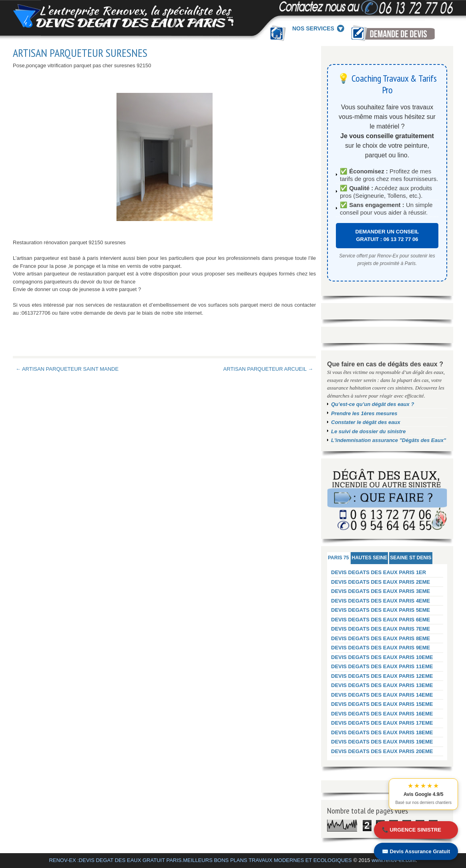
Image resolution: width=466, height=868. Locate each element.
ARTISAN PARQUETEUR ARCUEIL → (268, 369)
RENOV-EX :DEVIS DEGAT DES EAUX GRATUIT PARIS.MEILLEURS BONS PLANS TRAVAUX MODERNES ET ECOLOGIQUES (200, 860)
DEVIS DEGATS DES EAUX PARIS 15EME (382, 704)
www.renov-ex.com (394, 860)
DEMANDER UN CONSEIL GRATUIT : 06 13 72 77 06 (387, 236)
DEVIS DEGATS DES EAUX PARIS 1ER (379, 572)
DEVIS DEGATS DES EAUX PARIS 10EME (382, 657)
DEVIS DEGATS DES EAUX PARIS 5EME (381, 610)
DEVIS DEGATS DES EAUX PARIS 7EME (381, 629)
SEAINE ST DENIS (411, 558)
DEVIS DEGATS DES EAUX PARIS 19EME (382, 742)
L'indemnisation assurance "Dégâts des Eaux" (389, 440)
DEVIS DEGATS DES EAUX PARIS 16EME (382, 714)
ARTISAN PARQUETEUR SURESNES (80, 53)
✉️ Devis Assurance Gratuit (416, 851)
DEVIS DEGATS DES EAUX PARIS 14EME (382, 695)
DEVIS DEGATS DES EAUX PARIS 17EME (382, 723)
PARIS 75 (338, 558)
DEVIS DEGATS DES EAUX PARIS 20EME (382, 751)
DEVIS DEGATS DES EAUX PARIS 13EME (382, 685)
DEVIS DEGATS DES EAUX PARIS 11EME (382, 666)
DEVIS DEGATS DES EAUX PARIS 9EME (381, 648)
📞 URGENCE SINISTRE (412, 830)
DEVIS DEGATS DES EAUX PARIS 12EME (382, 676)
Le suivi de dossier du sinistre (368, 431)
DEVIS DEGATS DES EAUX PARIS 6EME (381, 620)
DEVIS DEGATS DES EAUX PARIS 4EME (381, 601)
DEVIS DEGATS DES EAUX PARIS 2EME (381, 582)
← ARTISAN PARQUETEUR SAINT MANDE (67, 369)
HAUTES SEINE (369, 558)
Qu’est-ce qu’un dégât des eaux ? (373, 404)
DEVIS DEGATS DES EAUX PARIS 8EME (381, 638)
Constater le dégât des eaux (366, 422)
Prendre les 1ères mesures (364, 413)
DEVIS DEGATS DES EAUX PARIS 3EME (381, 591)
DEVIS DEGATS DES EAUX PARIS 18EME (382, 732)
